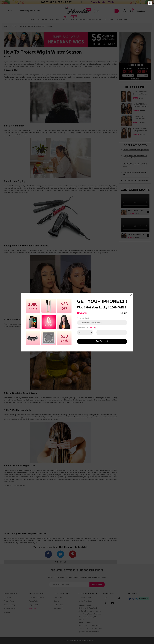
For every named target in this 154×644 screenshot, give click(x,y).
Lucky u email (83, 318)
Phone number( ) (86, 328)
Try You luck (102, 341)
